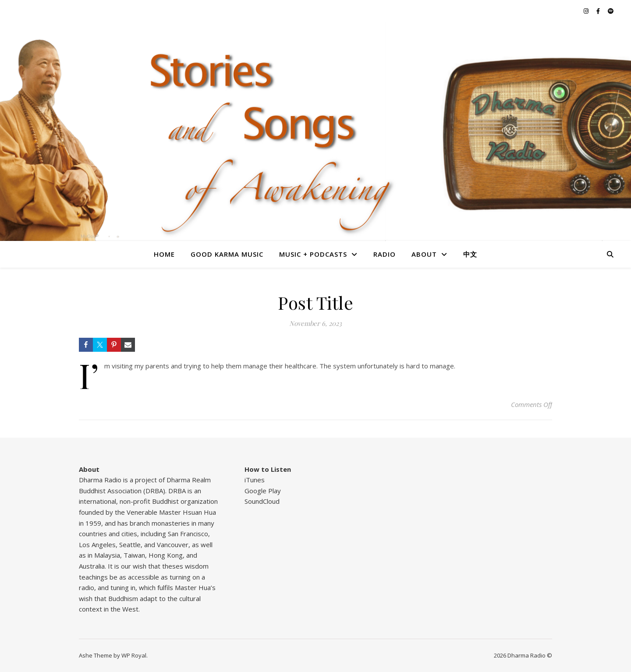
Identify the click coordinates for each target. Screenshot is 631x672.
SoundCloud (262, 501)
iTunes (255, 480)
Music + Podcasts (313, 254)
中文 (470, 254)
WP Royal (134, 655)
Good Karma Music (227, 254)
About (424, 254)
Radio (385, 254)
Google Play (263, 491)
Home (164, 254)
